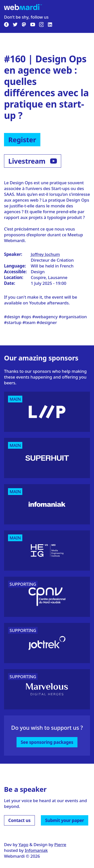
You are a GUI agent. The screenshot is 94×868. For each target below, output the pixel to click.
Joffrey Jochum (45, 254)
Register (22, 140)
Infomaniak (36, 850)
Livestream (33, 161)
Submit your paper (65, 820)
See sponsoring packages (47, 742)
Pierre (60, 844)
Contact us (19, 820)
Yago (23, 844)
